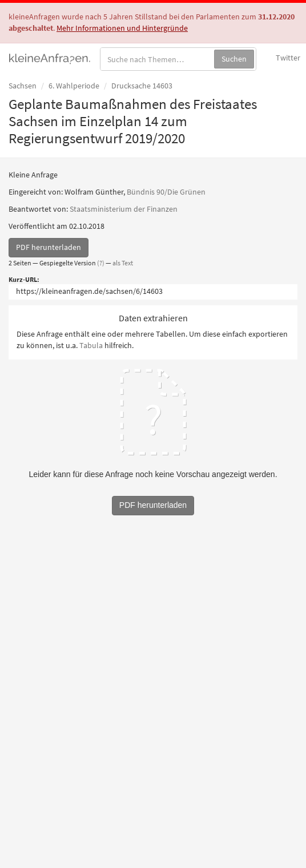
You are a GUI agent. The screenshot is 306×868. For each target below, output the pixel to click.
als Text (123, 263)
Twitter (288, 58)
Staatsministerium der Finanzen (124, 209)
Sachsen (23, 86)
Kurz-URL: (24, 279)
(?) (101, 263)
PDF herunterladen (49, 247)
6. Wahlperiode (74, 86)
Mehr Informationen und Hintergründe (122, 28)
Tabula (91, 345)
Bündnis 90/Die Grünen (166, 192)
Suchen (234, 59)
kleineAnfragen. (50, 58)
